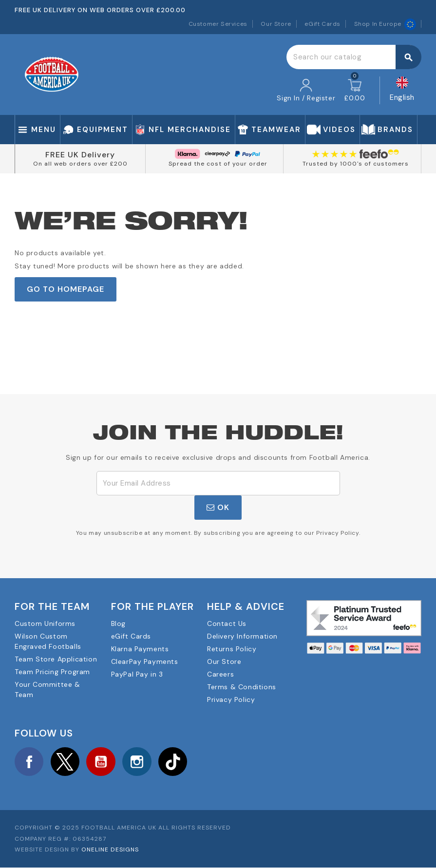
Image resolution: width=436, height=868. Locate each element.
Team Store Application (56, 659)
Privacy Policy (231, 699)
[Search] (354, 57)
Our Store (276, 24)
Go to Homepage (66, 289)
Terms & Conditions (242, 687)
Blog (118, 623)
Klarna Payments (140, 649)
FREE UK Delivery (80, 155)
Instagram (138, 762)
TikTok (174, 762)
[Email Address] (218, 483)
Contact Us (227, 623)
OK (218, 507)
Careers (220, 674)
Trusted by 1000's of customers (356, 164)
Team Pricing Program (52, 672)
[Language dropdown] (402, 90)
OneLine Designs (110, 850)
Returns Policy (232, 649)
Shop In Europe (385, 24)
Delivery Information (242, 636)
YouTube (102, 762)
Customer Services (218, 24)
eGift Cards (322, 24)
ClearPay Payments (145, 661)
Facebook (29, 762)
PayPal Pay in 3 (137, 674)
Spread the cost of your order (218, 164)
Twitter (66, 762)
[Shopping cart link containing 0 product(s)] (354, 91)
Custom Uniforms (45, 623)
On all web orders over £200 (80, 164)
